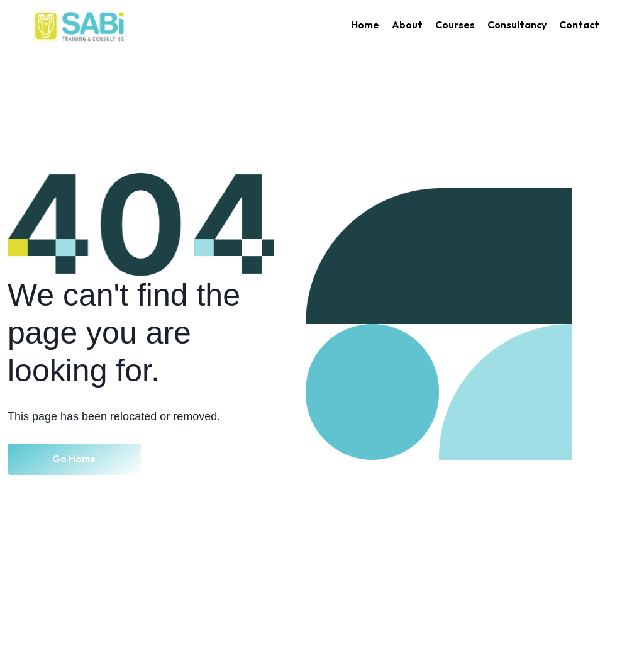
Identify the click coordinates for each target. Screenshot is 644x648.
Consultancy (517, 25)
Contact (579, 25)
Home (365, 25)
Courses (455, 25)
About (407, 25)
